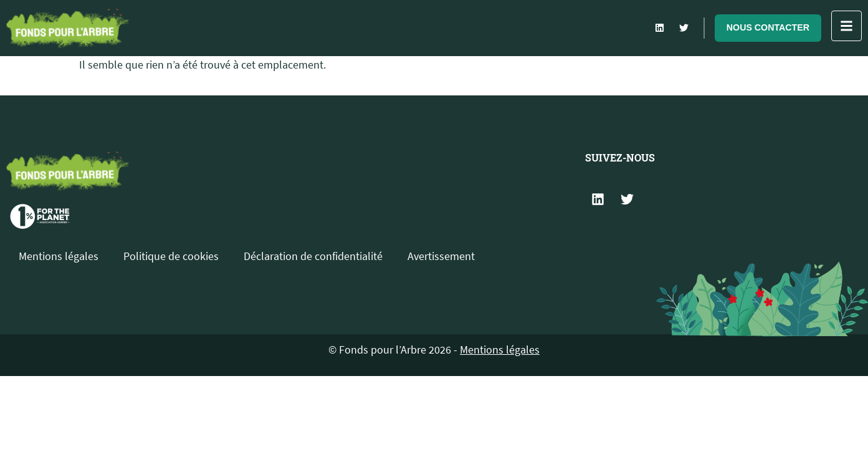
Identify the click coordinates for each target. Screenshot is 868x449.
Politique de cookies (171, 256)
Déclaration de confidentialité (313, 256)
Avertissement (441, 256)
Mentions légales (59, 256)
